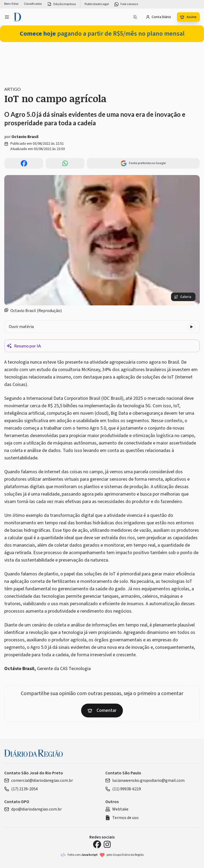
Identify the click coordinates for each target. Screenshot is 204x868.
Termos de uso (122, 818)
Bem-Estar (11, 4)
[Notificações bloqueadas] (135, 17)
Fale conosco (126, 4)
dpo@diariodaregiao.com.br (33, 809)
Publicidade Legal (97, 4)
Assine (188, 17)
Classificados (33, 4)
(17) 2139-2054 (21, 789)
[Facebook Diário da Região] (97, 844)
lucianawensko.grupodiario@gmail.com (145, 780)
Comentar (102, 710)
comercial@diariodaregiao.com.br (39, 780)
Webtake (117, 809)
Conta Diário (158, 17)
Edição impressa (61, 4)
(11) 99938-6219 (123, 789)
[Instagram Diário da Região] (107, 844)
